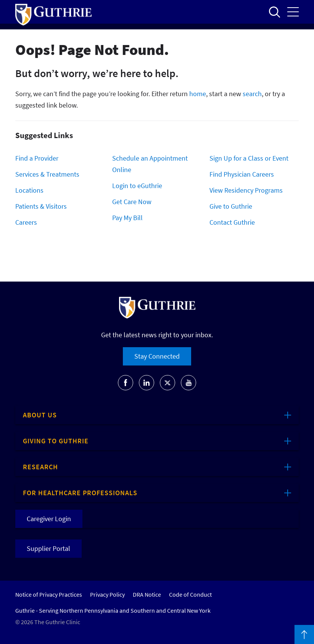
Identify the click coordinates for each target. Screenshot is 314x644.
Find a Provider (37, 158)
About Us (40, 415)
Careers (26, 222)
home (198, 94)
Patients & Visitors (41, 206)
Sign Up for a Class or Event (249, 158)
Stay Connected (157, 356)
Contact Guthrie (232, 222)
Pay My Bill (127, 218)
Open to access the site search (274, 12)
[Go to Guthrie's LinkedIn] (147, 383)
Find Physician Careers (242, 174)
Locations (29, 190)
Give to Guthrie (231, 206)
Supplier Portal (48, 548)
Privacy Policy (107, 594)
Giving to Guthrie (56, 441)
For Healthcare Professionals (80, 493)
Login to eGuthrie (137, 186)
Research (40, 467)
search (252, 94)
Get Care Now (132, 202)
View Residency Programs (246, 190)
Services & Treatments (47, 174)
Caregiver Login (49, 519)
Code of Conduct (190, 594)
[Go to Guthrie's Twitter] (167, 383)
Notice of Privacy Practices (49, 594)
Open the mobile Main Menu (293, 12)
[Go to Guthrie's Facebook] (126, 383)
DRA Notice (147, 594)
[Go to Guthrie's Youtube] (188, 383)
